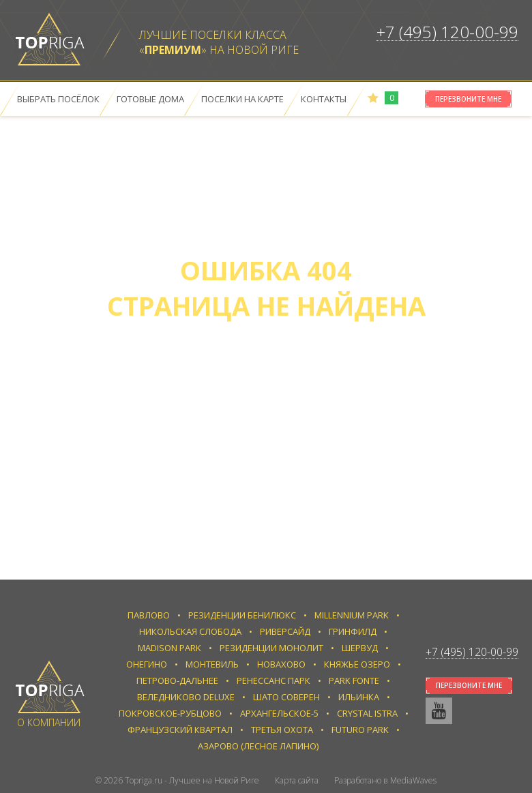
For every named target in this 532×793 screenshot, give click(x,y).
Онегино (147, 664)
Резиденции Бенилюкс (242, 615)
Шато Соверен (286, 697)
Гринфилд (353, 631)
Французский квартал (180, 730)
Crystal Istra (367, 713)
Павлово (149, 615)
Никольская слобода (190, 631)
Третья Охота (282, 730)
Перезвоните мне (468, 99)
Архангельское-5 (279, 713)
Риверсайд (285, 631)
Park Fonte (354, 680)
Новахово (281, 664)
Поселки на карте (242, 99)
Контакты (324, 99)
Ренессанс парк (274, 680)
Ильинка (359, 697)
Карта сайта (297, 780)
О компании (49, 722)
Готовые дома (150, 99)
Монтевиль (212, 664)
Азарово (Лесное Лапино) (258, 746)
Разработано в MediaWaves (385, 780)
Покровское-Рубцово (170, 713)
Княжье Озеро (357, 664)
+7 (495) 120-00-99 (447, 32)
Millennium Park (352, 615)
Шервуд (360, 648)
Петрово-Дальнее (177, 680)
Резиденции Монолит (271, 648)
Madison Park (169, 648)
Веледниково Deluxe (186, 697)
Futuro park (360, 730)
